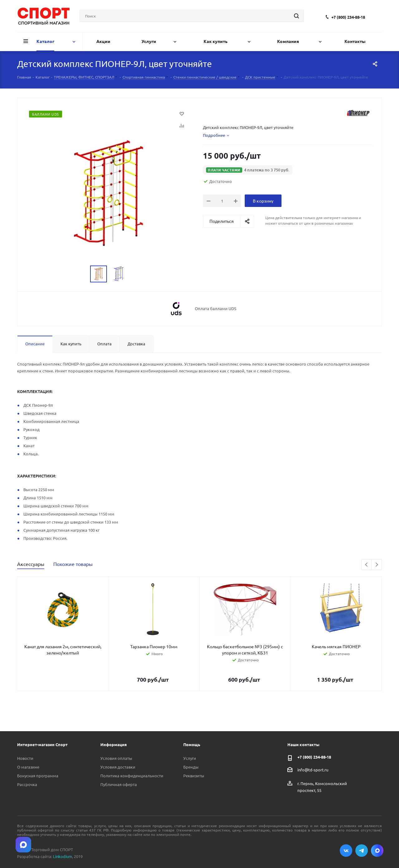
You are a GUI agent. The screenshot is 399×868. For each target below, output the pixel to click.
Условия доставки (118, 767)
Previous (367, 565)
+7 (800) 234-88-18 (348, 17)
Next (377, 565)
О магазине (28, 767)
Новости (25, 758)
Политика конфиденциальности (132, 776)
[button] (248, 170)
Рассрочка (27, 784)
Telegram (362, 851)
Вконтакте (346, 851)
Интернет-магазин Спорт (42, 744)
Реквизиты (194, 776)
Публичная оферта (119, 784)
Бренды (191, 767)
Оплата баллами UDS (216, 309)
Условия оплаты (116, 758)
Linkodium (62, 856)
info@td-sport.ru (313, 770)
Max (377, 851)
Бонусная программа (38, 776)
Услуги (190, 758)
